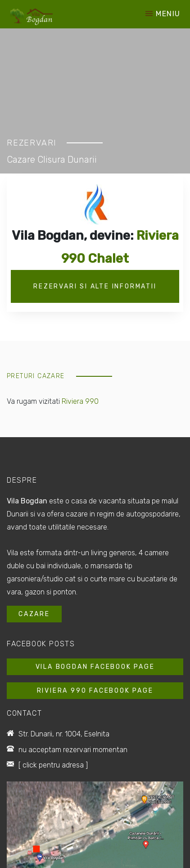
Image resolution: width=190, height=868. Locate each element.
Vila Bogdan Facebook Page (95, 667)
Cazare (34, 614)
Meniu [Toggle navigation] (163, 14)
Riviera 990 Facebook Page (95, 691)
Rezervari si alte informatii (95, 286)
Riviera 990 (80, 401)
